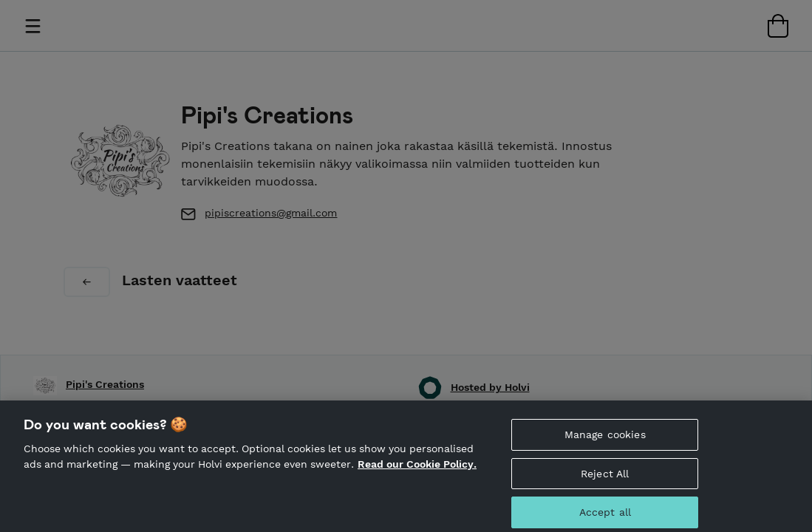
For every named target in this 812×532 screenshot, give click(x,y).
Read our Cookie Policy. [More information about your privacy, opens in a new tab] (417, 468)
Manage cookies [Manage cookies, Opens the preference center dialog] (605, 439)
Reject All (605, 478)
